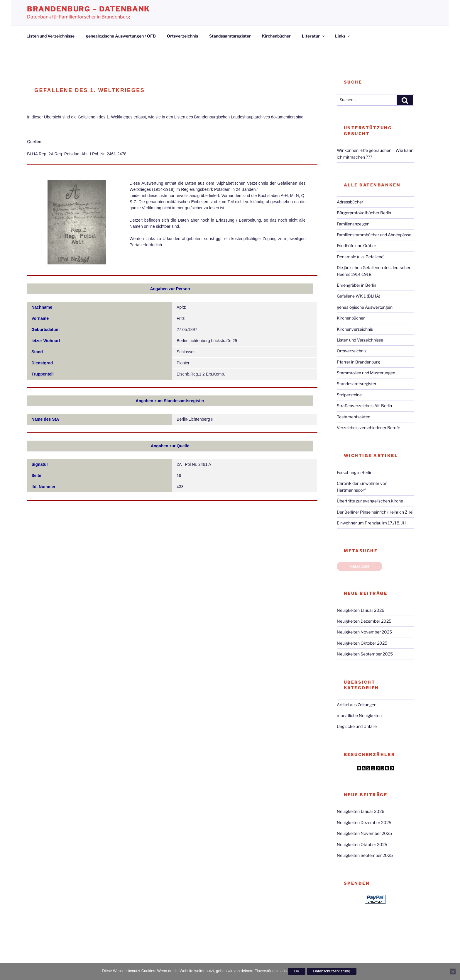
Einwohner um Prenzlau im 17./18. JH (371, 523)
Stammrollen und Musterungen (366, 373)
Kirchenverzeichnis (355, 329)
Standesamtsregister (230, 36)
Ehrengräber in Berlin (356, 285)
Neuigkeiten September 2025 (365, 654)
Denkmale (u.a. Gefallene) (361, 257)
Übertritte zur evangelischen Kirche (370, 501)
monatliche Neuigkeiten (359, 715)
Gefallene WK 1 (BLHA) (358, 296)
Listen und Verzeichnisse (50, 36)
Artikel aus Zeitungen (357, 705)
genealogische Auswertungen (365, 307)
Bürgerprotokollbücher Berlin (364, 213)
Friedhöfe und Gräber (356, 246)
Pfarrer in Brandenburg (358, 362)
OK (297, 971)
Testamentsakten (354, 417)
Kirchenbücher (276, 36)
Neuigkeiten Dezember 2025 (364, 621)
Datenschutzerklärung (332, 971)
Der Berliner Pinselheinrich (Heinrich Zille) (375, 512)
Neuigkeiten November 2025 (364, 632)
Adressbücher (350, 202)
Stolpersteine (349, 395)
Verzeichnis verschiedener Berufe (368, 428)
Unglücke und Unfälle (357, 726)
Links (343, 36)
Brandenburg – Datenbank (88, 9)
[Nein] (453, 971)
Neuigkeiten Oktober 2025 (362, 643)
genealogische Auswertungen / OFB (121, 36)
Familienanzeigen (353, 224)
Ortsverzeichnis (182, 36)
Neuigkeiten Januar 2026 (361, 610)
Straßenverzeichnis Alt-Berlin (364, 406)
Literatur (314, 36)
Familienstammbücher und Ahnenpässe (374, 235)
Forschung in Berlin (355, 472)
